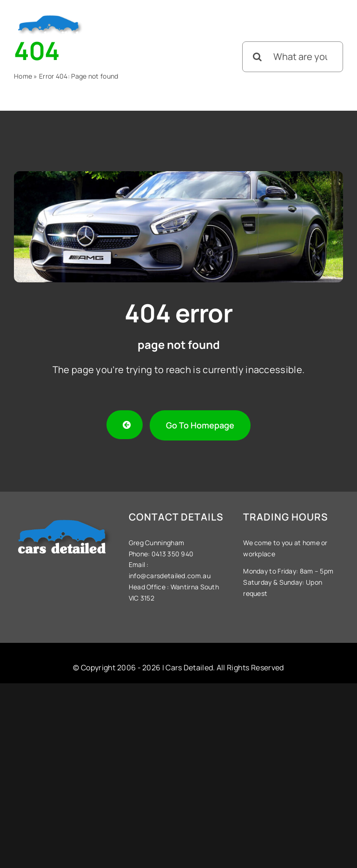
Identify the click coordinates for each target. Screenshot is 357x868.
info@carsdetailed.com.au (170, 576)
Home (23, 76)
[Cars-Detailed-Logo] (50, 16)
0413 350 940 (172, 554)
